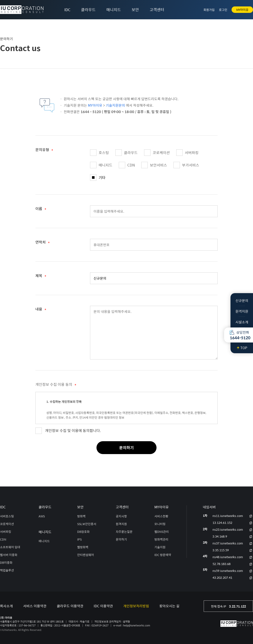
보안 (135, 10)
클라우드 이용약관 (70, 606)
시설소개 (242, 322)
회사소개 (6, 606)
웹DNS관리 (162, 532)
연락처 (43, 243)
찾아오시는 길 (169, 606)
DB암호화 (83, 532)
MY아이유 (242, 10)
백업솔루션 (7, 570)
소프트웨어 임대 (10, 547)
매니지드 (114, 10)
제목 (41, 276)
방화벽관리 (161, 539)
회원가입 (209, 10)
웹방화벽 (83, 547)
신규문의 (242, 301)
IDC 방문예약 (163, 555)
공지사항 (121, 516)
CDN (127, 165)
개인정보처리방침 (136, 606)
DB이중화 (6, 562)
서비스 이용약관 (35, 606)
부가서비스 (186, 165)
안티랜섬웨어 (86, 555)
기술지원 (160, 547)
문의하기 (126, 448)
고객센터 (157, 10)
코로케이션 (157, 153)
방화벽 (81, 516)
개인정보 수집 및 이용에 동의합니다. (73, 430)
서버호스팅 (7, 516)
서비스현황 (161, 516)
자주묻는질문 (124, 532)
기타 (98, 177)
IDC (67, 10)
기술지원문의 (115, 105)
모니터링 (160, 524)
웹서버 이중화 (9, 555)
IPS (79, 539)
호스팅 (99, 153)
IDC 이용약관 (103, 606)
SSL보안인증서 (87, 524)
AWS (42, 516)
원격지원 (242, 311)
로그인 (223, 10)
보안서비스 (154, 165)
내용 (41, 310)
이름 (41, 209)
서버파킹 (187, 153)
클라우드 (88, 10)
